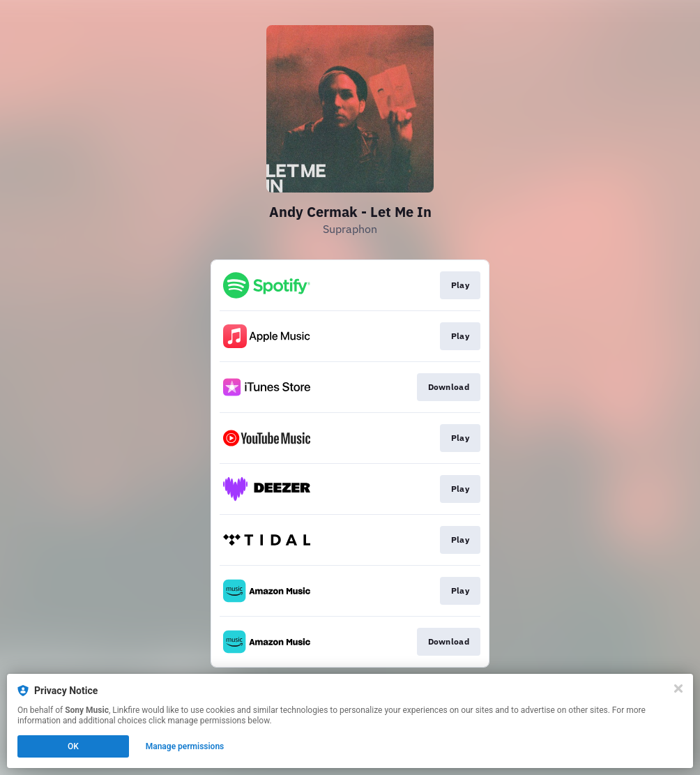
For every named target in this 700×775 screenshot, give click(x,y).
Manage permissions (185, 746)
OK (73, 746)
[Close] (678, 689)
